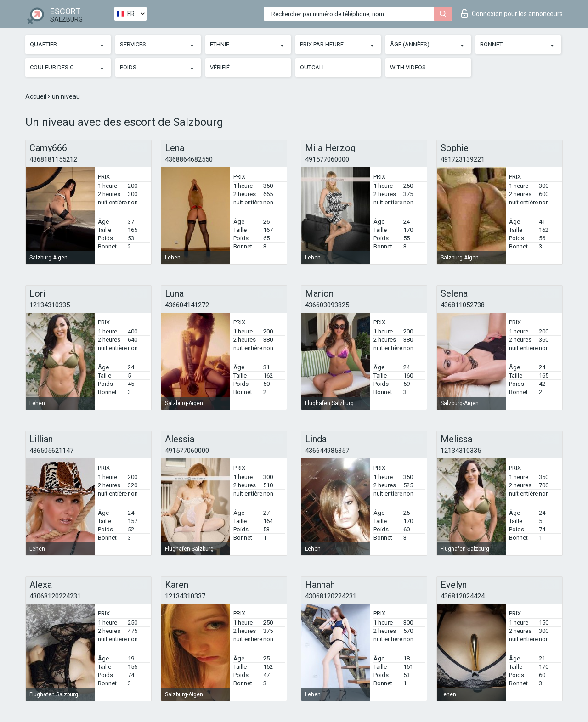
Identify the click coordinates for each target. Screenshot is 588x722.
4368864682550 (189, 159)
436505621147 (51, 451)
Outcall (313, 67)
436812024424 (463, 596)
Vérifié (220, 67)
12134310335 (50, 305)
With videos (408, 67)
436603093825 (327, 305)
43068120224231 (55, 596)
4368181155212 (53, 159)
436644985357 (327, 451)
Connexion (512, 13)
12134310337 (185, 596)
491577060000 (327, 159)
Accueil (37, 96)
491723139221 (463, 159)
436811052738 (463, 305)
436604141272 (187, 305)
